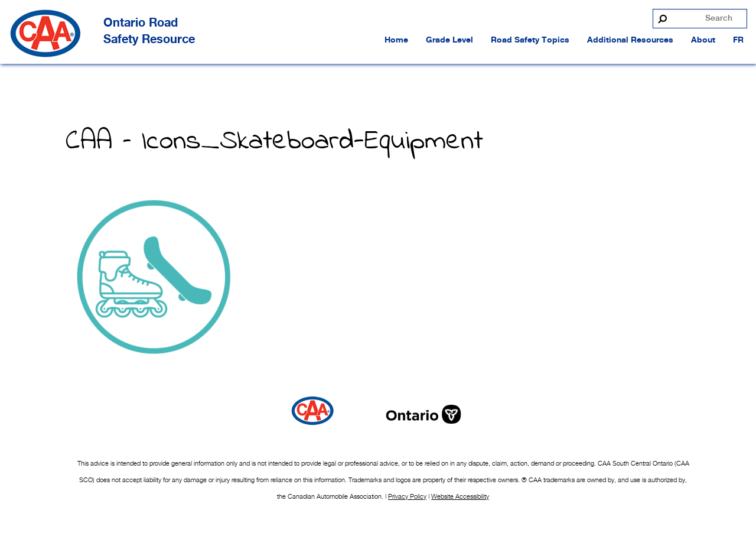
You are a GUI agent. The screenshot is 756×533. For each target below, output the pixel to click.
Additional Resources (630, 40)
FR (738, 40)
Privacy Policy (407, 496)
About (703, 40)
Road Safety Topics (530, 40)
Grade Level (449, 40)
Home (396, 40)
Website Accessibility (460, 496)
